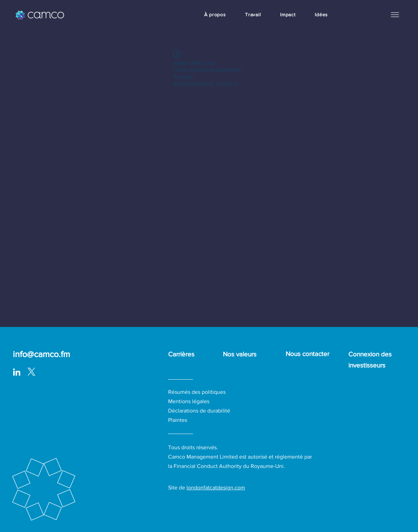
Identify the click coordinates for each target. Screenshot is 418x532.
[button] (395, 15)
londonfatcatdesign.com (216, 487)
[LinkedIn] (17, 372)
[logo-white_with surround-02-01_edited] (31, 372)
